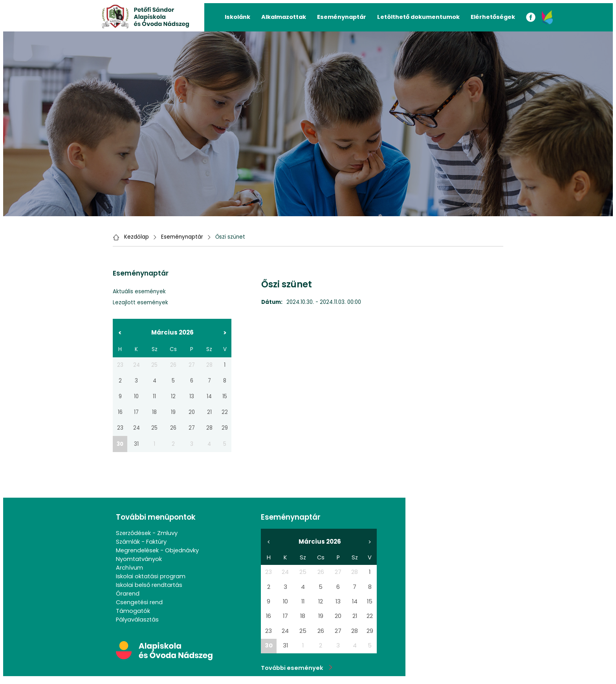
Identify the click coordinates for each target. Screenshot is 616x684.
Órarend (128, 594)
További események (297, 668)
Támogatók (133, 611)
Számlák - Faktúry (141, 542)
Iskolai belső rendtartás (149, 585)
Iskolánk (237, 17)
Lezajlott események (140, 302)
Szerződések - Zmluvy (147, 533)
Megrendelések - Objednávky (157, 550)
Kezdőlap (137, 237)
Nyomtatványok (139, 559)
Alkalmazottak (284, 17)
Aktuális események (139, 291)
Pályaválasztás (137, 620)
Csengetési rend (139, 602)
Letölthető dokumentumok (418, 17)
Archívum (129, 568)
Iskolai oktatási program (151, 576)
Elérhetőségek (493, 17)
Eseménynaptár (342, 17)
